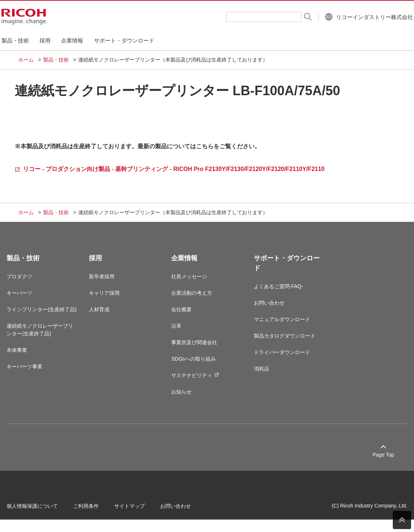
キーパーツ (31, 298)
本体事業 (29, 363)
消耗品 (259, 374)
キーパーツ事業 (36, 379)
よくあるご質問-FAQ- (276, 291)
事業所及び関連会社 (197, 347)
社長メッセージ (192, 282)
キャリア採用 (111, 298)
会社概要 (184, 315)
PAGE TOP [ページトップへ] (402, 520)
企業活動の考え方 (194, 298)
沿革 (179, 331)
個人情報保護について (44, 510)
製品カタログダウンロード (282, 341)
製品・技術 (56, 60)
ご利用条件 (98, 510)
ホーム (26, 60)
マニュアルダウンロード (279, 324)
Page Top (372, 460)
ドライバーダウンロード (279, 357)
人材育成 (106, 315)
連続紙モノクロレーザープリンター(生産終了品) (52, 343)
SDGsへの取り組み (196, 364)
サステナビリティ (198, 380)
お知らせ (184, 397)
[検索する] (289, 16)
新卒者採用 (109, 282)
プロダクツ (31, 282)
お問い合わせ (267, 308)
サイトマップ (141, 510)
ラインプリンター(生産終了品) (50, 318)
